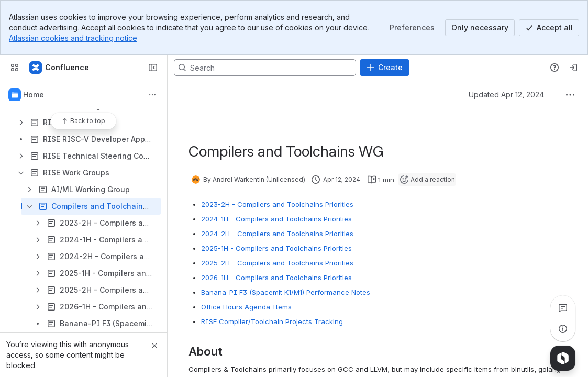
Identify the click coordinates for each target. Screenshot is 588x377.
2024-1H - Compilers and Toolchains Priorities (276, 219)
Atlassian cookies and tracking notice (73, 38)
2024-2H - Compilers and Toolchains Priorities (277, 234)
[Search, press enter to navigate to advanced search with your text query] (265, 68)
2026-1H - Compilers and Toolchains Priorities (276, 278)
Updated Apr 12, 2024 (506, 95)
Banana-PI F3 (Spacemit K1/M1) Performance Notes (286, 292)
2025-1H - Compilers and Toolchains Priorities (276, 248)
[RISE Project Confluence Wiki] (60, 68)
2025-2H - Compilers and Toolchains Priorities (277, 263)
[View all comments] (563, 308)
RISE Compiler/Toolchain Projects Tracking (272, 321)
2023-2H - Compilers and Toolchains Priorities (277, 204)
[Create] (385, 68)
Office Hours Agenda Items (246, 307)
